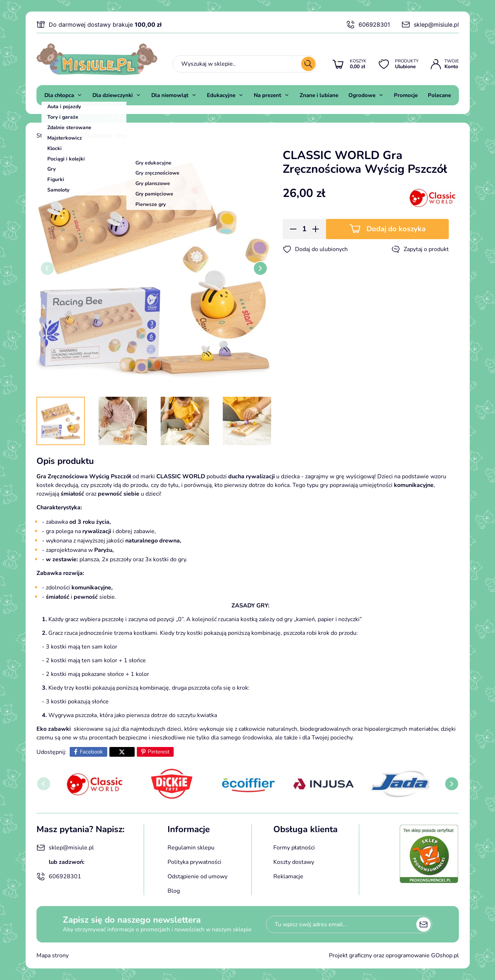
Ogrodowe (362, 95)
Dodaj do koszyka (396, 229)
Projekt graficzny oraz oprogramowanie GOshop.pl (394, 955)
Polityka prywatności (194, 862)
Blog (174, 891)
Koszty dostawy (294, 862)
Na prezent (268, 95)
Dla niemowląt (170, 95)
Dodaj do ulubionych (315, 249)
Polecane (439, 95)
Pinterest (159, 752)
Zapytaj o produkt (420, 249)
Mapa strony (53, 955)
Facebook (91, 752)
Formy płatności (294, 848)
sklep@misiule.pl (430, 25)
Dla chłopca (59, 95)
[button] (291, 229)
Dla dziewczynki (113, 95)
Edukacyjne (221, 95)
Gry (121, 136)
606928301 (368, 25)
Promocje (406, 95)
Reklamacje (288, 876)
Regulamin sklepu (191, 848)
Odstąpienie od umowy (197, 876)
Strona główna (55, 136)
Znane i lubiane (319, 95)
